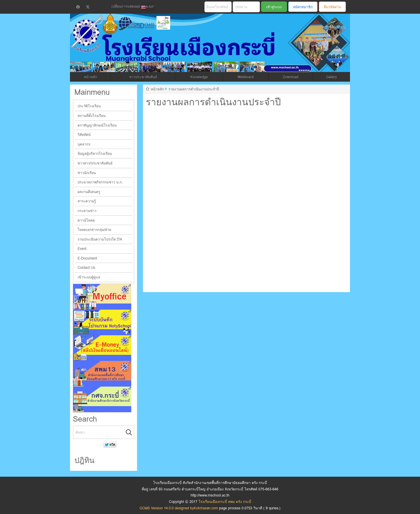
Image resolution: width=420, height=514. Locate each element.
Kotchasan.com (206, 508)
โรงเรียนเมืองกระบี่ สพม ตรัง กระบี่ (189, 50)
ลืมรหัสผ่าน (332, 7)
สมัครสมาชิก (303, 7)
